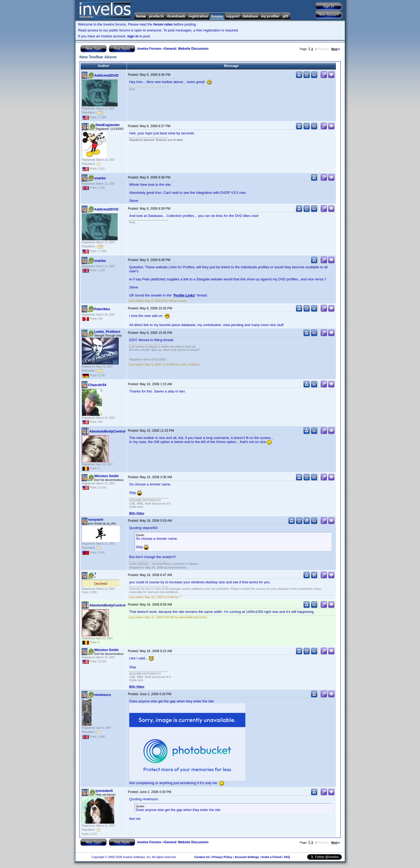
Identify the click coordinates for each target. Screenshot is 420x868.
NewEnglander (108, 125)
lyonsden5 (104, 791)
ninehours (103, 695)
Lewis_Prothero (107, 332)
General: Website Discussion (186, 49)
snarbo (100, 178)
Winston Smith (107, 476)
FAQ (287, 857)
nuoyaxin (96, 519)
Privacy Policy (222, 857)
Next (336, 49)
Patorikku (102, 309)
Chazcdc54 (97, 385)
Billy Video (137, 513)
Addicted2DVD (106, 75)
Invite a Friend (272, 857)
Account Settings (247, 857)
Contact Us (202, 857)
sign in (133, 36)
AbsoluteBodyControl (107, 431)
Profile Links (184, 295)
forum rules (163, 24)
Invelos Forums (149, 49)
